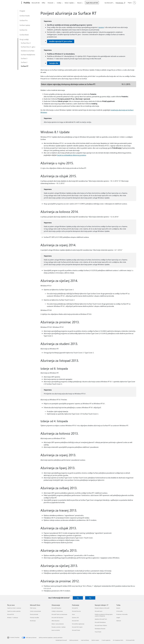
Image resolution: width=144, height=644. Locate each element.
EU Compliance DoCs (118, 640)
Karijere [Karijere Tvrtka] (118, 608)
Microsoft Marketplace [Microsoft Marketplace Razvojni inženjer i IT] (100, 622)
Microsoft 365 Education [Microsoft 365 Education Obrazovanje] (57, 618)
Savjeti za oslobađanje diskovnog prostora (72, 155)
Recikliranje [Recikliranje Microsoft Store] (33, 621)
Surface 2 (24, 62)
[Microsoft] (14, 3)
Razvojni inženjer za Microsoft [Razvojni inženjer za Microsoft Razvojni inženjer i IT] (102, 608)
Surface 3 (24, 58)
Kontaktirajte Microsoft (61, 640)
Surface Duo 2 (26, 43)
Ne (90, 598)
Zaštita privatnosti (74, 640)
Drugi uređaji (24, 39)
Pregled (22, 11)
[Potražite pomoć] (120, 3)
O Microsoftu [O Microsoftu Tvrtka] (119, 611)
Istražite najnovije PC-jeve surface (61, 41)
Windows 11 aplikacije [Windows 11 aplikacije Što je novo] (13, 618)
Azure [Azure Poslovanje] (73, 614)
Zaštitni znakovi (95, 640)
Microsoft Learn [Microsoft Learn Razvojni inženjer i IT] (99, 611)
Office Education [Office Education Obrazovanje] (56, 621)
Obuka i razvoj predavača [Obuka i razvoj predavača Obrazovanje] (58, 624)
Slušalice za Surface (28, 51)
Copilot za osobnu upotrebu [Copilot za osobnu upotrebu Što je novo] (14, 611)
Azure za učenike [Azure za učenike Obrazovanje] (56, 630)
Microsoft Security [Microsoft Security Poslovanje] (76, 611)
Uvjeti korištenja (85, 640)
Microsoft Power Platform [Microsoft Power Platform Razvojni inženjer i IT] (101, 625)
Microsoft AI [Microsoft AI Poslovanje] (75, 608)
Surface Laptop (25, 25)
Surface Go (23, 30)
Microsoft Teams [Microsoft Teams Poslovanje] (76, 630)
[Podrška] (27, 3)
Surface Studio (25, 16)
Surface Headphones (28, 54)
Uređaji (59, 3)
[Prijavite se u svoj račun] (132, 3)
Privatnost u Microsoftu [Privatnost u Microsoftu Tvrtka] (122, 614)
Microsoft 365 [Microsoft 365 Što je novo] (11, 614)
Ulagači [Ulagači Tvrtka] (118, 618)
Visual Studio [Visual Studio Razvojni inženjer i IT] (98, 632)
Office (43, 3)
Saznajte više (54, 63)
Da (78, 598)
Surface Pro (24, 20)
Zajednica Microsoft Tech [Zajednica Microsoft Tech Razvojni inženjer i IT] (101, 619)
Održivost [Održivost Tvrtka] (119, 621)
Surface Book (24, 35)
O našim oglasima (106, 640)
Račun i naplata (69, 3)
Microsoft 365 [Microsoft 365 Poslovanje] (75, 621)
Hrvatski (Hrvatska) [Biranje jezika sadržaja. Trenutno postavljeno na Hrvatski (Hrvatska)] (15, 637)
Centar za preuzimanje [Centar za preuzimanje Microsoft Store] (35, 611)
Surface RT (25, 66)
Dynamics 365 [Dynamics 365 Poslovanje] (75, 618)
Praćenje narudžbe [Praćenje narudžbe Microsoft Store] (34, 618)
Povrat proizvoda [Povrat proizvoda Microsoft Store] (34, 614)
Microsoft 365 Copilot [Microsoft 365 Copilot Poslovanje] (77, 627)
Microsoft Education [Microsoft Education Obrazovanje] (56, 608)
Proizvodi (50, 3)
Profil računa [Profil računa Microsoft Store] (33, 608)
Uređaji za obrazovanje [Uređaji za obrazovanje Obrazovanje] (57, 611)
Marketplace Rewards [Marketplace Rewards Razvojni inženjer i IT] (100, 629)
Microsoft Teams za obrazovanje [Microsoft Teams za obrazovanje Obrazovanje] (59, 614)
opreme (101, 27)
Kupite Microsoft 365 (92, 3)
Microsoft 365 (36, 3)
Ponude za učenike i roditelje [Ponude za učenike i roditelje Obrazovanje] (59, 627)
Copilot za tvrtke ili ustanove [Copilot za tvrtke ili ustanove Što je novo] (14, 608)
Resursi (79, 3)
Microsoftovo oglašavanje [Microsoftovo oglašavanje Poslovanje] (78, 624)
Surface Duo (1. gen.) (28, 47)
